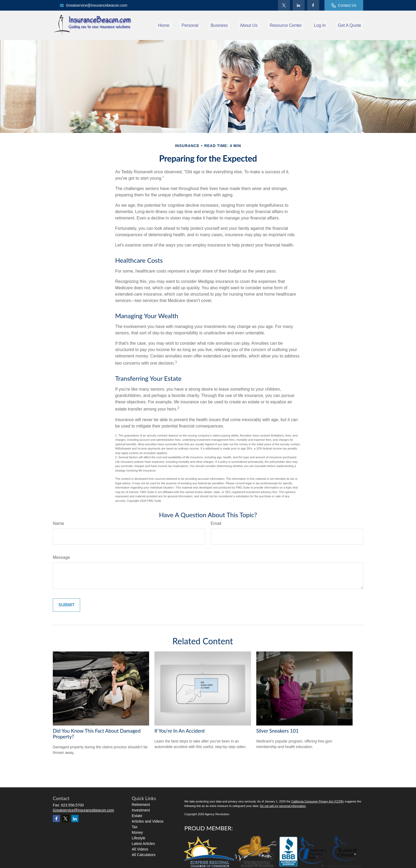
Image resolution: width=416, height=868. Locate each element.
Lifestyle (139, 838)
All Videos (140, 849)
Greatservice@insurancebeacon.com (93, 5)
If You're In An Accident (180, 731)
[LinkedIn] (299, 5)
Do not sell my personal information (283, 806)
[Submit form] (66, 605)
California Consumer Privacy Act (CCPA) (318, 801)
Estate (137, 816)
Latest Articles (143, 844)
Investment (141, 810)
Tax (135, 827)
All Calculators (144, 855)
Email (216, 523)
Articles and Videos (148, 821)
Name (59, 523)
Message (61, 557)
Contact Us (344, 5)
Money (137, 832)
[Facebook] (313, 5)
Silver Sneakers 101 (278, 731)
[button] (164, 25)
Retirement (141, 805)
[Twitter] (284, 5)
